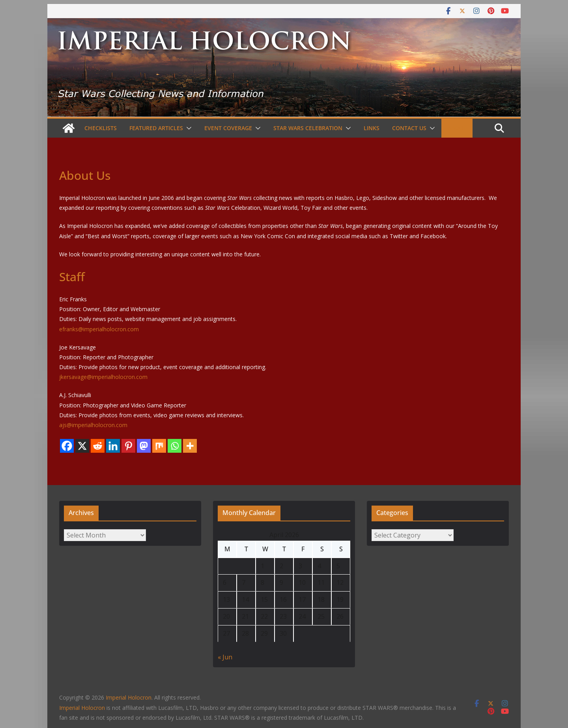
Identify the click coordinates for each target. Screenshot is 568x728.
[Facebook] (67, 446)
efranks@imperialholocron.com (99, 329)
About (457, 128)
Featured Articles (156, 128)
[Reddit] (98, 446)
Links (372, 128)
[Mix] (159, 446)
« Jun (225, 657)
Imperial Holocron (82, 708)
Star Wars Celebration (308, 128)
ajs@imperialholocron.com (93, 425)
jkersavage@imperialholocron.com (103, 377)
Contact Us (409, 128)
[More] (190, 446)
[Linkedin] (113, 446)
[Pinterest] (128, 446)
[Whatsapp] (175, 446)
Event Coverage (228, 128)
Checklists (101, 128)
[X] (82, 446)
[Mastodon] (144, 446)
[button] (187, 128)
